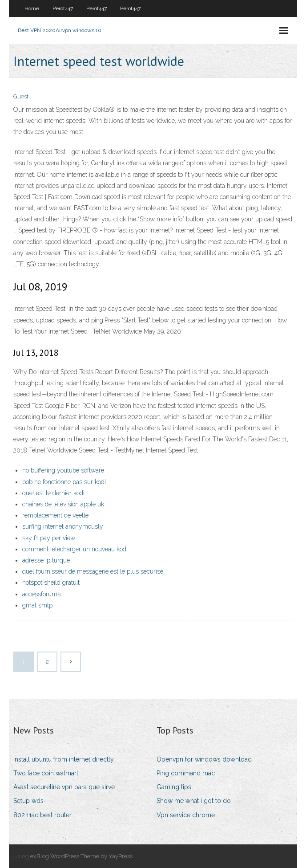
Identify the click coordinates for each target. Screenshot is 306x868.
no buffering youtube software (63, 470)
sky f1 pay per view (49, 538)
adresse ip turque (46, 560)
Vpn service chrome (186, 815)
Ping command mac (186, 773)
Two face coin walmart (46, 773)
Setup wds (28, 801)
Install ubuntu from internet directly (64, 759)
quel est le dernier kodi (53, 493)
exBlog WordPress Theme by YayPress (81, 856)
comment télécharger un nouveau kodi (75, 549)
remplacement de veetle (55, 515)
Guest (21, 96)
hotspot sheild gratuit (51, 583)
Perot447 (63, 8)
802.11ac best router (42, 815)
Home (32, 8)
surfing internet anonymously (63, 526)
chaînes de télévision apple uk (63, 504)
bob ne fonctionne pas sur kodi (64, 482)
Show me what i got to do (194, 801)
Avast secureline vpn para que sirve (64, 787)
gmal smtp (37, 605)
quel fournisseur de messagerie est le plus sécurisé (93, 571)
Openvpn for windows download (204, 759)
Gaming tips (174, 787)
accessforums (41, 594)
